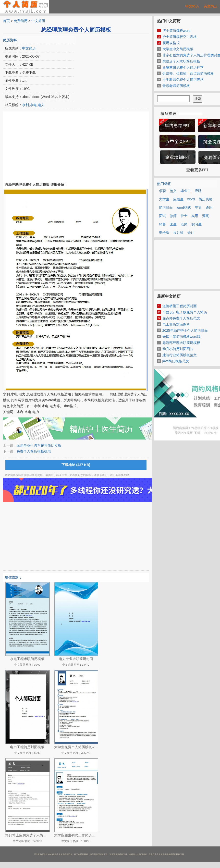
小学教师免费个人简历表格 (183, 80)
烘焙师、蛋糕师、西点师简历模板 (188, 73)
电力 (41, 105)
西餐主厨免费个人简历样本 (183, 67)
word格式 (184, 208)
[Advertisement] (107, 67)
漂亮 (206, 216)
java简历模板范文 (176, 361)
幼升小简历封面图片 (178, 349)
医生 (173, 224)
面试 (162, 216)
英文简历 (211, 6)
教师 (173, 216)
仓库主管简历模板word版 (182, 337)
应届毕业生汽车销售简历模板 (39, 445)
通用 (209, 208)
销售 (162, 224)
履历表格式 (171, 43)
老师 (184, 224)
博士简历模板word (176, 31)
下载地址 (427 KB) (76, 465)
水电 (33, 105)
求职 (162, 191)
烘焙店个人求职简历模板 (181, 61)
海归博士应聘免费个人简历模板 (29, 835)
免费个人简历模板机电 (34, 451)
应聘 (198, 191)
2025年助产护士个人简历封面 (185, 330)
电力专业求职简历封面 (76, 659)
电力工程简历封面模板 (27, 747)
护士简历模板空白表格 (180, 37)
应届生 (178, 199)
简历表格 (206, 199)
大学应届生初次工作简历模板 (76, 835)
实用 (195, 216)
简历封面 (166, 208)
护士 (184, 216)
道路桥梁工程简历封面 (180, 306)
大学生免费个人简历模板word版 (78, 747)
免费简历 (21, 21)
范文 (173, 191)
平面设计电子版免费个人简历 (185, 312)
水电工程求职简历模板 (27, 659)
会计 (191, 232)
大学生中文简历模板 (178, 49)
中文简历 (192, 6)
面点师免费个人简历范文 (181, 318)
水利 (25, 105)
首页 (6, 21)
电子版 (164, 232)
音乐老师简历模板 (176, 86)
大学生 (164, 199)
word (191, 199)
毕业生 (186, 191)
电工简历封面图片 (176, 324)
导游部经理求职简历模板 (181, 343)
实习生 (196, 224)
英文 (198, 208)
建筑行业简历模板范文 (180, 355)
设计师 (178, 232)
